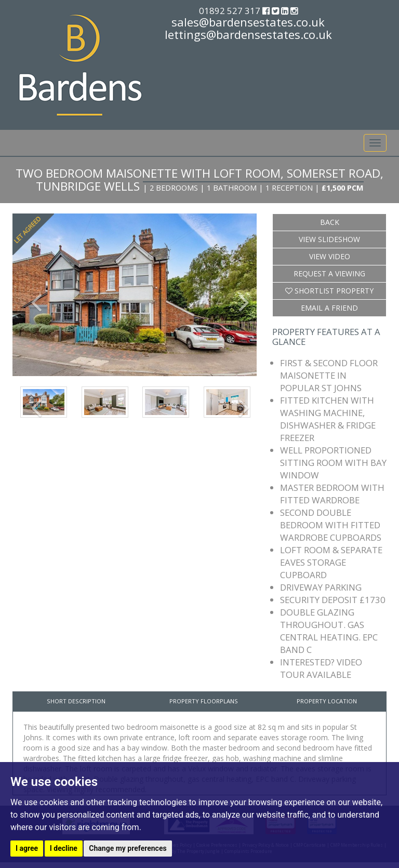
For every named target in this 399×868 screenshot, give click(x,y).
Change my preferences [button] (128, 848)
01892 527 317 (231, 11)
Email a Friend (329, 308)
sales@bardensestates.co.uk (248, 22)
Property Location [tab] (327, 701)
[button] (31, 295)
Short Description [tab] (76, 701)
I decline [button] (64, 848)
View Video (330, 256)
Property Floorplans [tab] (204, 701)
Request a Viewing (329, 273)
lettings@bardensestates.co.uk (248, 34)
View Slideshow (329, 239)
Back (330, 222)
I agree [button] (27, 848)
